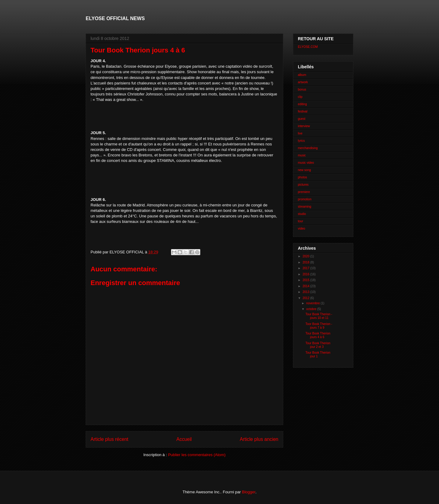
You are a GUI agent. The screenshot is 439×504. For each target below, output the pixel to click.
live (300, 133)
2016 (306, 274)
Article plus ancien (259, 439)
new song (304, 170)
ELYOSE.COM (308, 47)
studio (302, 214)
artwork (303, 82)
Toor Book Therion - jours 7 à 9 (319, 326)
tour (300, 221)
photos (302, 177)
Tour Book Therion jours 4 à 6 (318, 335)
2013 (306, 292)
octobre (312, 309)
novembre (313, 303)
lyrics (301, 141)
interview (304, 126)
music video (306, 163)
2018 (306, 262)
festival (303, 111)
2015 (306, 280)
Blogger (249, 492)
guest (302, 119)
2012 (306, 298)
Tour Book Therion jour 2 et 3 (318, 345)
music (302, 155)
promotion (305, 199)
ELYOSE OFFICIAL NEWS (115, 18)
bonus (302, 89)
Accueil (184, 439)
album (302, 75)
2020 (306, 256)
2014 (306, 286)
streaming (305, 207)
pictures (303, 185)
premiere (304, 192)
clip (300, 97)
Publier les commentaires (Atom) (197, 455)
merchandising (308, 148)
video (302, 229)
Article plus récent (109, 439)
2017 (306, 268)
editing (302, 104)
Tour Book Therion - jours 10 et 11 (319, 316)
